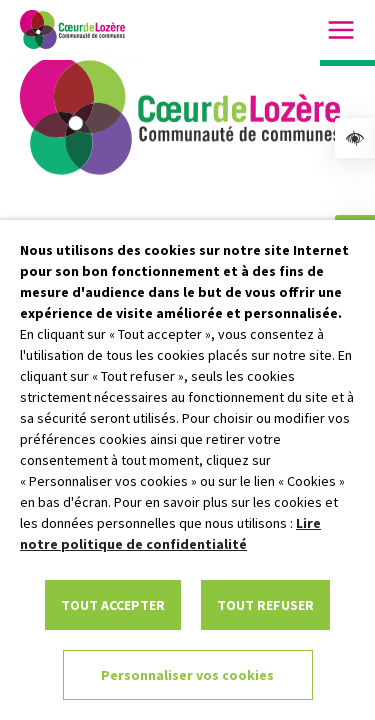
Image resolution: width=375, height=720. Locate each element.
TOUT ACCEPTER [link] (113, 605)
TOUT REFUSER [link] (265, 605)
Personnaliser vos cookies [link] (187, 675)
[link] (355, 138)
